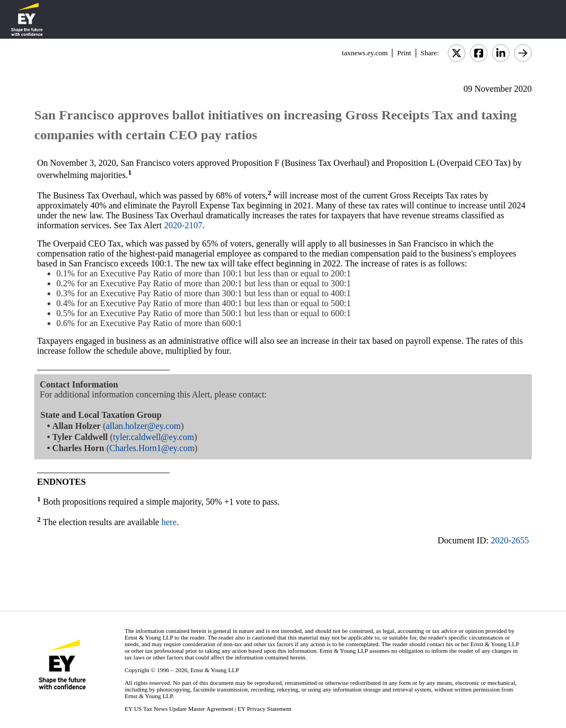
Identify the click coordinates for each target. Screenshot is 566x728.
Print (404, 53)
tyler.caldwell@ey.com (153, 437)
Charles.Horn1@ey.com (152, 448)
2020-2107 (183, 225)
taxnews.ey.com (365, 53)
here (169, 522)
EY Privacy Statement (264, 709)
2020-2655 (510, 540)
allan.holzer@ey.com (143, 426)
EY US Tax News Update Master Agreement (179, 709)
